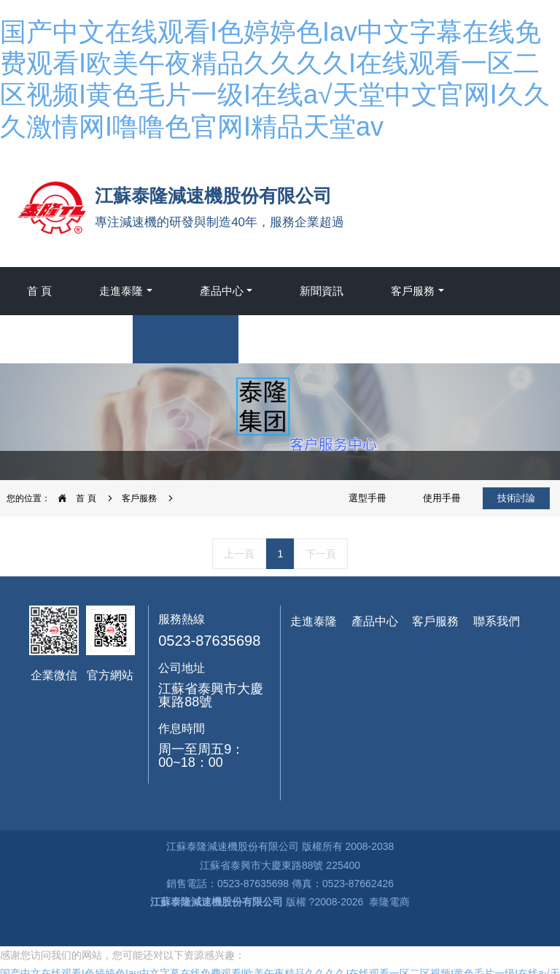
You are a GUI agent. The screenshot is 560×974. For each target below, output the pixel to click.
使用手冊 (442, 498)
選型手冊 (367, 498)
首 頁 (39, 291)
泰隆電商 (389, 902)
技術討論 (516, 498)
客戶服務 (139, 498)
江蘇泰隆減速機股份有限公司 (218, 902)
